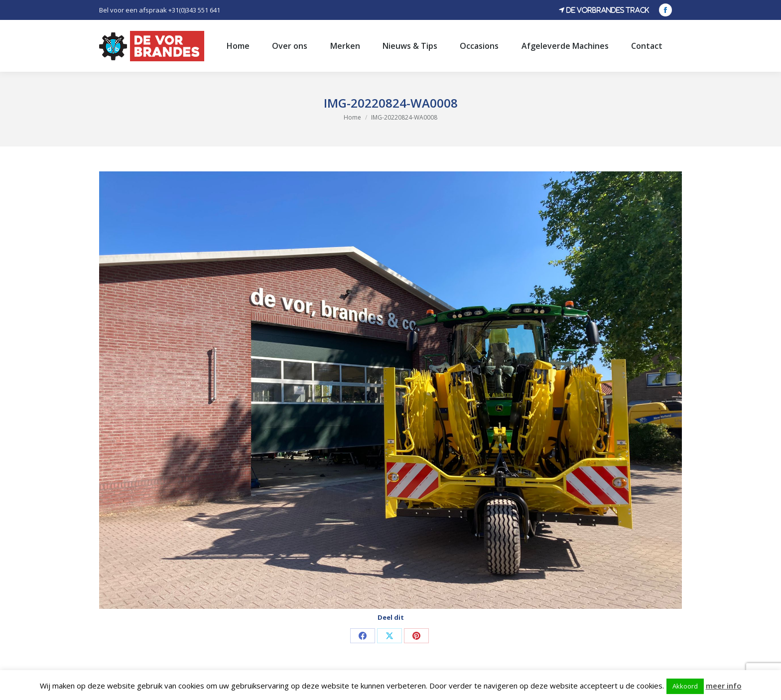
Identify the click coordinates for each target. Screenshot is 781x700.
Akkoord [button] (685, 686)
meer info (724, 686)
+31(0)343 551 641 (194, 10)
